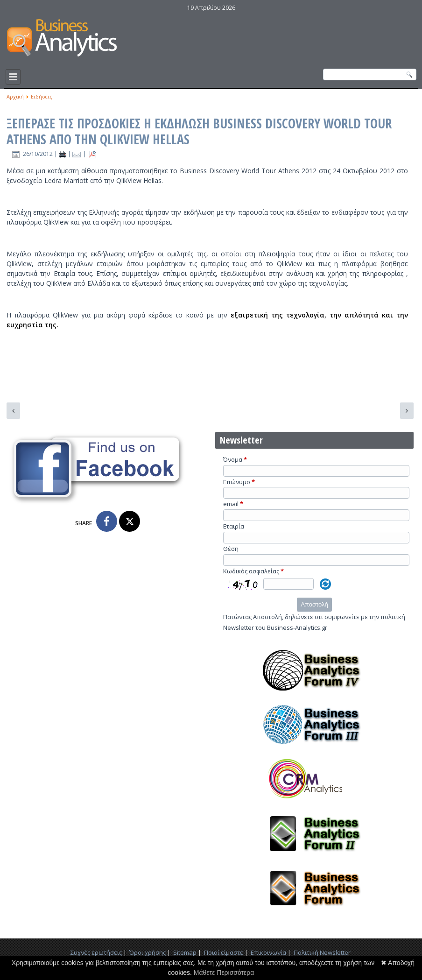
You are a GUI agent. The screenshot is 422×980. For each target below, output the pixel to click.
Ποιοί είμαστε (224, 952)
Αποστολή (314, 604)
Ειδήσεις (42, 96)
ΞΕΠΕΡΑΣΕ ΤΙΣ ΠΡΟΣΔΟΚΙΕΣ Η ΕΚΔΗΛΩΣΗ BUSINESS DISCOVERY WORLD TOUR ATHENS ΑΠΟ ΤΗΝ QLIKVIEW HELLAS (199, 131)
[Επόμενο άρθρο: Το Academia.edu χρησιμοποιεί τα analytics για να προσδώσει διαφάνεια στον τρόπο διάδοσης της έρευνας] (407, 411)
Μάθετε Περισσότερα (224, 973)
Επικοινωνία (268, 952)
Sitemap (185, 952)
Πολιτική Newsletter (322, 952)
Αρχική (15, 96)
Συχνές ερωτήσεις (96, 952)
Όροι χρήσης (148, 952)
